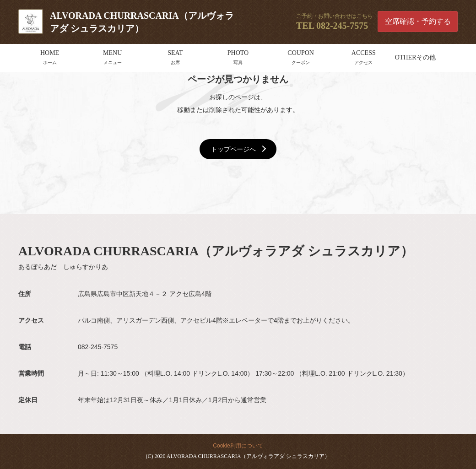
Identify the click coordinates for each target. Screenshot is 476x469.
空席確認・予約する (418, 21)
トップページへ (233, 149)
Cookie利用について (238, 446)
